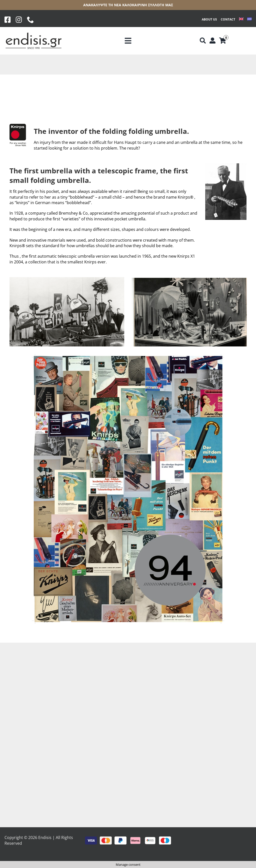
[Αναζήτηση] (203, 41)
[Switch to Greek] (249, 20)
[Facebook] (8, 20)
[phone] (30, 20)
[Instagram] (19, 20)
